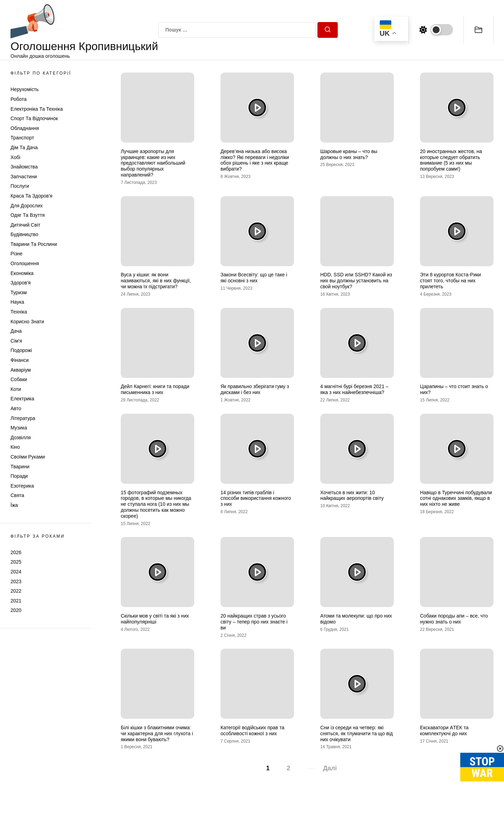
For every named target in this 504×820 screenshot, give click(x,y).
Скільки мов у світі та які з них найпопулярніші (155, 619)
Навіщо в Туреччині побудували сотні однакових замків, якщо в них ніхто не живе (456, 498)
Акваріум (21, 370)
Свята (17, 495)
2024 (16, 572)
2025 (16, 562)
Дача (16, 331)
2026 (16, 552)
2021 (16, 601)
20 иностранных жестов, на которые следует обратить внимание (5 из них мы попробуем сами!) (451, 160)
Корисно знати (27, 322)
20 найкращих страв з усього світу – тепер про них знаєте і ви (254, 622)
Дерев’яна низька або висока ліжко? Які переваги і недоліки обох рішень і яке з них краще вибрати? (255, 160)
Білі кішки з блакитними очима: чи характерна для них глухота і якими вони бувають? (157, 733)
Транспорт (22, 138)
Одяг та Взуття (28, 215)
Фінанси (20, 360)
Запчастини (24, 177)
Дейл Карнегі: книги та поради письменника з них (155, 389)
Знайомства (24, 167)
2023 (16, 581)
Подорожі (21, 350)
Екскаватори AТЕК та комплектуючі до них (444, 731)
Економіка (22, 273)
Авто (16, 408)
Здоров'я (21, 283)
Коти (16, 389)
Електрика (22, 399)
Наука (17, 302)
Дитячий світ (25, 225)
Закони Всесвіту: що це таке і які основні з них (254, 278)
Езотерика (22, 486)
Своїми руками (28, 457)
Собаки (19, 379)
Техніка (19, 312)
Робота (19, 99)
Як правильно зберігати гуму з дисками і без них (255, 389)
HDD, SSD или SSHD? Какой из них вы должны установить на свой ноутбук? (356, 281)
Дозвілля (21, 437)
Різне (16, 254)
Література (23, 418)
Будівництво (24, 234)
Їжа (14, 505)
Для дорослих (27, 206)
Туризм (19, 292)
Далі (330, 768)
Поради (19, 476)
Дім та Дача (24, 147)
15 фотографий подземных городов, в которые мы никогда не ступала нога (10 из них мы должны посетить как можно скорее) (156, 504)
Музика (19, 428)
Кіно (15, 447)
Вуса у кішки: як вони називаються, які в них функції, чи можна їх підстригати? (156, 281)
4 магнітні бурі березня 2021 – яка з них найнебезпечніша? (354, 389)
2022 (16, 591)
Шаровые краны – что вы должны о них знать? (349, 154)
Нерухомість (25, 89)
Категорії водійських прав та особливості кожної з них (252, 731)
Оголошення (25, 263)
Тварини (20, 467)
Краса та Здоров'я (31, 196)
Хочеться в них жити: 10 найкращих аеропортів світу (352, 495)
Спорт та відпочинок (34, 118)
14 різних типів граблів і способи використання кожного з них (256, 498)
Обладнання (25, 128)
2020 (16, 610)
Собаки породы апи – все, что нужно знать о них (454, 619)
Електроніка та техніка (37, 109)
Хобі (15, 157)
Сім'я (16, 341)
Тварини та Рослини (34, 244)
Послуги (20, 186)
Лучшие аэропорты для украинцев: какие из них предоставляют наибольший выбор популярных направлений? (153, 163)
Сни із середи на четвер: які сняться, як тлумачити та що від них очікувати (356, 733)
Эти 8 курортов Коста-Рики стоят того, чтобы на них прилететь (450, 281)
